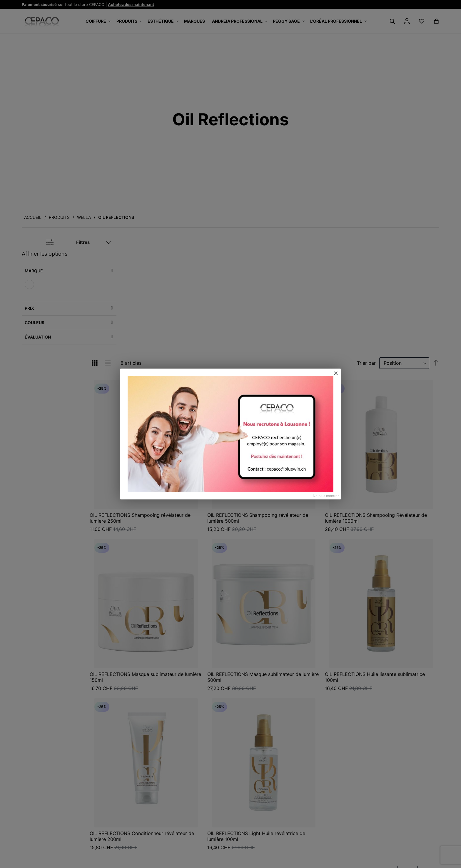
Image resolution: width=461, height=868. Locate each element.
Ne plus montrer (326, 496)
